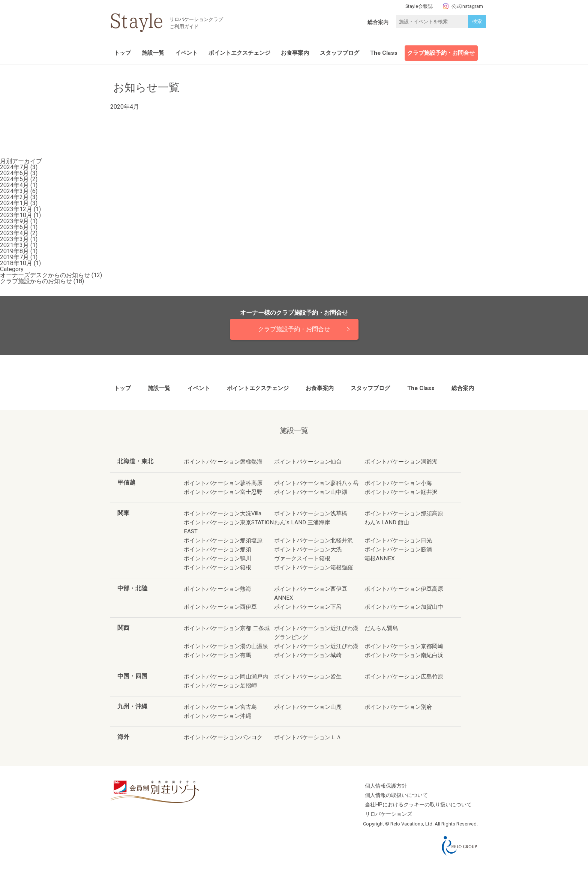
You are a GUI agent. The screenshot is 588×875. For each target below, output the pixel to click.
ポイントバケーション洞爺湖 (401, 462)
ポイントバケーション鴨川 (217, 558)
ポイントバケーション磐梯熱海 (223, 462)
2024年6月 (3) (19, 173)
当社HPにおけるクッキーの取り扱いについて (418, 805)
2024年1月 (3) (19, 203)
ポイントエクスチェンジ (239, 53)
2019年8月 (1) (19, 251)
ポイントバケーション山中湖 (311, 492)
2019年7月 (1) (19, 257)
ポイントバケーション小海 (398, 483)
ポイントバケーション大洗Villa (223, 513)
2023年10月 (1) (20, 215)
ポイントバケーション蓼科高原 (223, 483)
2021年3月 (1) (19, 245)
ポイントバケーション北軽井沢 (313, 540)
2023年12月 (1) (20, 209)
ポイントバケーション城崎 (308, 655)
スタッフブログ (340, 53)
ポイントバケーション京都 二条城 (227, 628)
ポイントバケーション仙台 (308, 462)
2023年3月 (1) (19, 239)
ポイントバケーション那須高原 (404, 513)
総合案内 (378, 22)
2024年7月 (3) (19, 167)
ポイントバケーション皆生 (308, 677)
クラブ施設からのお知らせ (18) (42, 281)
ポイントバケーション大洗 (308, 549)
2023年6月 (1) (19, 227)
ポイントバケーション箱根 (217, 567)
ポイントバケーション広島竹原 (404, 677)
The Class (384, 53)
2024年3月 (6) (19, 191)
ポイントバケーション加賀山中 (404, 607)
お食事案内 (295, 53)
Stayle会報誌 (419, 6)
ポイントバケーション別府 (398, 707)
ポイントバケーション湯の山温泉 (226, 646)
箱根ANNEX (380, 558)
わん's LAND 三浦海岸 (302, 522)
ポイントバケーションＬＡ (308, 737)
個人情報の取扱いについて (396, 795)
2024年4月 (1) (19, 185)
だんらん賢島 (381, 628)
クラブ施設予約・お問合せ (441, 53)
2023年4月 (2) (19, 233)
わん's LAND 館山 (387, 522)
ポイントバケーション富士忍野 (223, 492)
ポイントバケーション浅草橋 (311, 513)
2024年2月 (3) (19, 197)
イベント (186, 53)
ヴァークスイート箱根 (302, 558)
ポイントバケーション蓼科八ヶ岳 (316, 483)
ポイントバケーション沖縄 (217, 716)
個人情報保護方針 (386, 786)
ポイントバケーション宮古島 (220, 707)
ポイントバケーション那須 (217, 549)
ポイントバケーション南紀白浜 (404, 655)
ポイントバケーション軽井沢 (401, 492)
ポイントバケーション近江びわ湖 (316, 646)
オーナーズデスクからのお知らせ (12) (51, 275)
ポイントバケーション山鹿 (308, 707)
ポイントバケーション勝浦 (398, 549)
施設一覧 (153, 53)
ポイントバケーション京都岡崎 (404, 646)
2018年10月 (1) (20, 263)
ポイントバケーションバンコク (223, 737)
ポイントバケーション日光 (398, 540)
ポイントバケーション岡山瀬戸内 (226, 677)
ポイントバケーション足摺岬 (220, 686)
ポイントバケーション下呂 (308, 607)
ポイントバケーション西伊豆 (220, 607)
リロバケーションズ (388, 814)
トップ (122, 53)
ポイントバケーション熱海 (217, 589)
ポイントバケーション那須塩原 (223, 540)
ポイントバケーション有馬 (217, 655)
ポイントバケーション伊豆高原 (404, 589)
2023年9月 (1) (19, 221)
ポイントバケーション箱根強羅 (313, 567)
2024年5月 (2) (19, 179)
